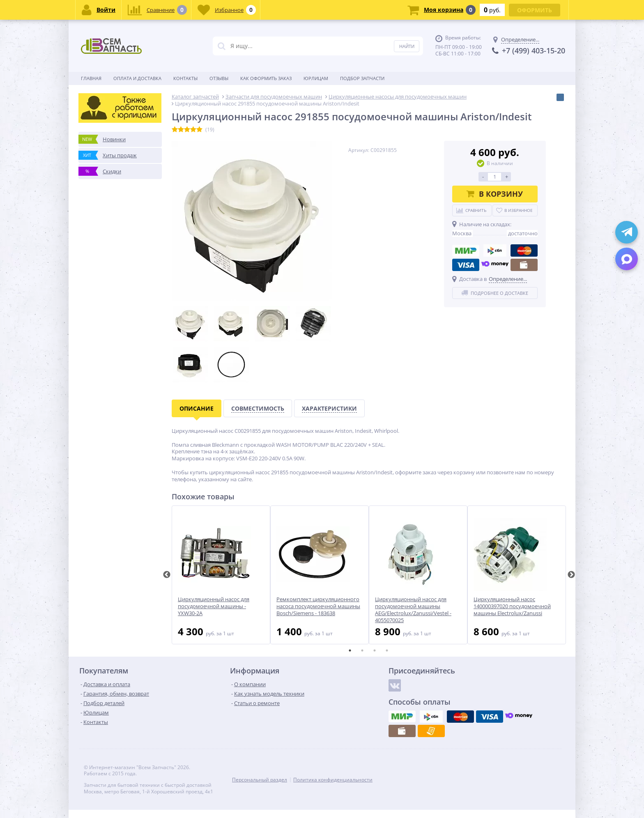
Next (571, 575)
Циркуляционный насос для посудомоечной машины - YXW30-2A (214, 606)
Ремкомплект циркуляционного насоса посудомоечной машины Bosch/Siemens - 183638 (318, 606)
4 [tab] (387, 650)
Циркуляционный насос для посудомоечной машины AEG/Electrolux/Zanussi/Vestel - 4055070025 (413, 610)
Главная (91, 78)
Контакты (185, 78)
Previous (167, 575)
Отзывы (219, 78)
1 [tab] (350, 650)
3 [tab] (375, 650)
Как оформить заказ (266, 78)
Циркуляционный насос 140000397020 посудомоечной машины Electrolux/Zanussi (512, 606)
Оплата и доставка (137, 78)
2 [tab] (362, 650)
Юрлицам (316, 78)
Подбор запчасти (362, 78)
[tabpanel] (221, 575)
